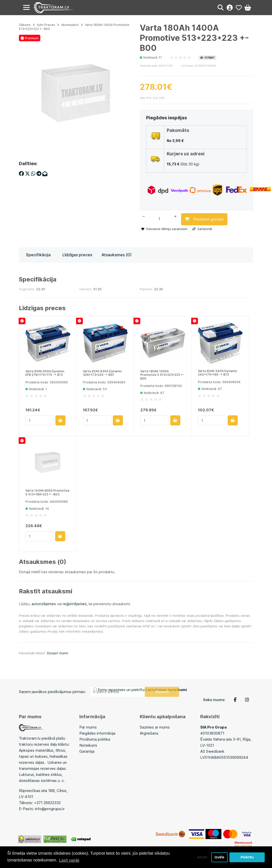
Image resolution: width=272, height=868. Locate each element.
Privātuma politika (95, 738)
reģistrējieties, (75, 603)
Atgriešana (149, 732)
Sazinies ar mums (155, 726)
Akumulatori (70, 25)
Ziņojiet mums (57, 652)
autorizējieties (44, 603)
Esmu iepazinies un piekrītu (142, 689)
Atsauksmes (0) (116, 254)
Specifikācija (38, 254)
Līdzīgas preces (77, 254)
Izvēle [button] (219, 857)
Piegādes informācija (97, 732)
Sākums (25, 25)
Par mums (88, 726)
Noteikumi (88, 744)
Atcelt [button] (201, 857)
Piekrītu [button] (247, 857)
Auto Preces (46, 25)
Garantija (87, 750)
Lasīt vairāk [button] (70, 860)
